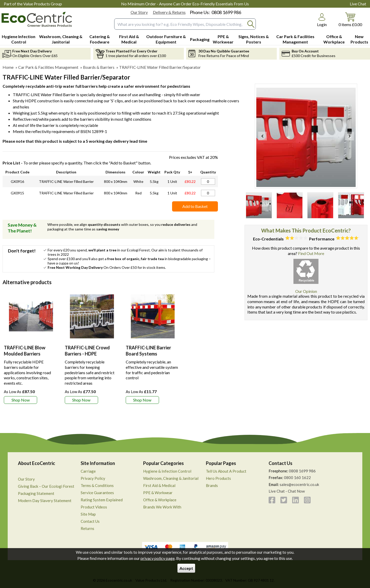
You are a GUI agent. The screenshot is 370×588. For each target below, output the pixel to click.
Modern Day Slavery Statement (45, 501)
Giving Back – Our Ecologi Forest (46, 486)
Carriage (88, 471)
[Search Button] (251, 24)
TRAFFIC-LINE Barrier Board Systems (148, 351)
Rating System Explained (102, 500)
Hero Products (218, 478)
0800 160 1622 (297, 478)
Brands (212, 485)
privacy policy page (158, 558)
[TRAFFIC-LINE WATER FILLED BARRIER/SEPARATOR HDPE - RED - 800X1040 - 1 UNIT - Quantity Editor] (208, 193)
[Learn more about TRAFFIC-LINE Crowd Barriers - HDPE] (81, 400)
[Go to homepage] (37, 19)
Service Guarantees (97, 493)
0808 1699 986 (226, 12)
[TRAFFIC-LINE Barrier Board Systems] (153, 347)
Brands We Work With (162, 507)
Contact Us (90, 521)
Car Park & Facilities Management (48, 67)
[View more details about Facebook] (272, 500)
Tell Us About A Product (226, 471)
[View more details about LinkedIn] (295, 500)
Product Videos (94, 507)
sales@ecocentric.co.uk (299, 484)
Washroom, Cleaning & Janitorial (171, 478)
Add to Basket (195, 206)
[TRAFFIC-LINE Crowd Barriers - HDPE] (92, 347)
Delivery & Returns (169, 12)
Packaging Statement (36, 493)
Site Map (88, 514)
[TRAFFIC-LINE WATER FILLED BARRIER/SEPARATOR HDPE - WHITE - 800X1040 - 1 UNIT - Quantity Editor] (208, 181)
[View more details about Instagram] (307, 500)
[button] (322, 20)
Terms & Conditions (97, 485)
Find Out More (311, 253)
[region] (31, 316)
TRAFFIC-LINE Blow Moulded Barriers (25, 351)
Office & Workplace (160, 500)
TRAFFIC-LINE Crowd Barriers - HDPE (87, 351)
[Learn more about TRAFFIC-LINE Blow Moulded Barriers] (20, 400)
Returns (87, 528)
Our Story (139, 12)
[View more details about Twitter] (284, 500)
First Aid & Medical (159, 485)
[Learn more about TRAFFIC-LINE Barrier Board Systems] (142, 400)
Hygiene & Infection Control (167, 471)
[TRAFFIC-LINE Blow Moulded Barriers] (31, 347)
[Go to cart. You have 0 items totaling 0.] (350, 19)
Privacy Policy (93, 478)
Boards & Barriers (99, 67)
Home (8, 67)
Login (322, 24)
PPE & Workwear (158, 493)
